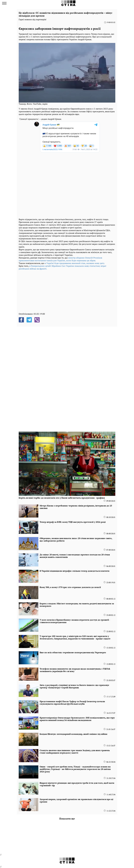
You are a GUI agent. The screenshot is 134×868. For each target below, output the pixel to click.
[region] (67, 291)
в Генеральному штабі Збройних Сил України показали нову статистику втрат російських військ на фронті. (62, 267)
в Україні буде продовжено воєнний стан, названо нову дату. (75, 263)
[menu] (4, 3)
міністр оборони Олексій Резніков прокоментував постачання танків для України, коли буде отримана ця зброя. (60, 259)
